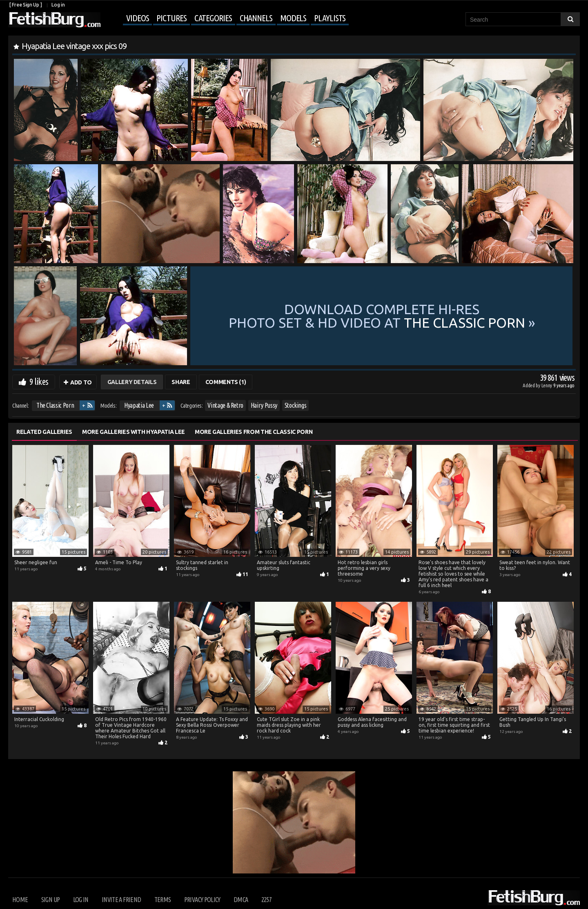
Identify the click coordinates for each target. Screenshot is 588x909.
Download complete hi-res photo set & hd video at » (382, 316)
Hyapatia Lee (139, 405)
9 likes (39, 381)
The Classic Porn (55, 405)
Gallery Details (132, 382)
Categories (213, 18)
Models (293, 18)
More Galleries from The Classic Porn (254, 432)
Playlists (330, 18)
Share (181, 382)
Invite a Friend (121, 900)
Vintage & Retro (225, 405)
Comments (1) (226, 382)
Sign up (50, 900)
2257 (266, 900)
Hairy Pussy (264, 405)
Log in (58, 5)
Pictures (171, 18)
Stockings (296, 405)
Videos (137, 18)
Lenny (547, 385)
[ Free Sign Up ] (26, 5)
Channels (256, 18)
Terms (163, 900)
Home (20, 900)
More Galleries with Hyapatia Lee (134, 432)
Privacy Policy (202, 900)
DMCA (241, 900)
